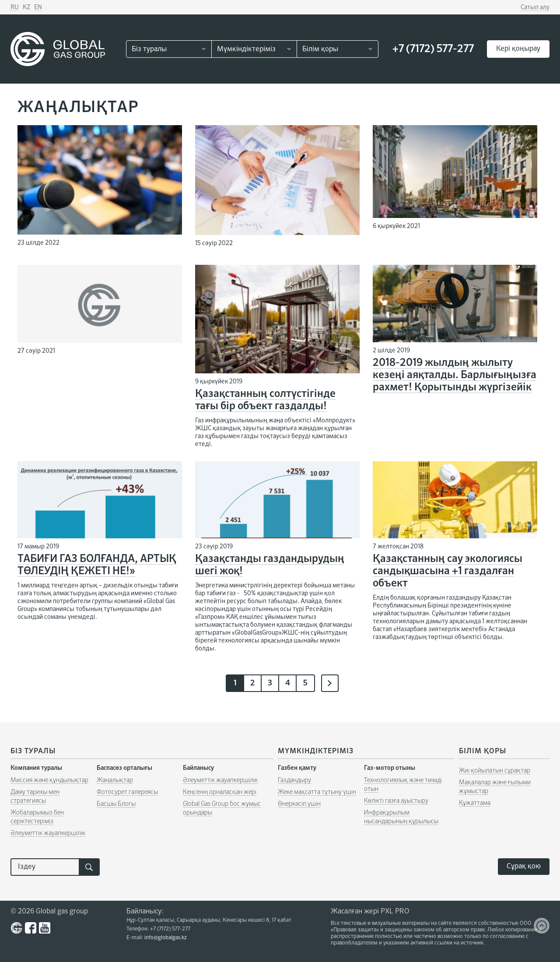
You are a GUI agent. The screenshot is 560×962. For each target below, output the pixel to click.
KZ (26, 7)
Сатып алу (535, 7)
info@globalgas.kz (166, 938)
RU (15, 7)
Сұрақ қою (524, 867)
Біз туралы (149, 49)
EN (38, 7)
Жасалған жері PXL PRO (370, 912)
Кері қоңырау (518, 49)
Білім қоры (320, 49)
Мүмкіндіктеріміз (246, 49)
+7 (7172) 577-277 (433, 49)
